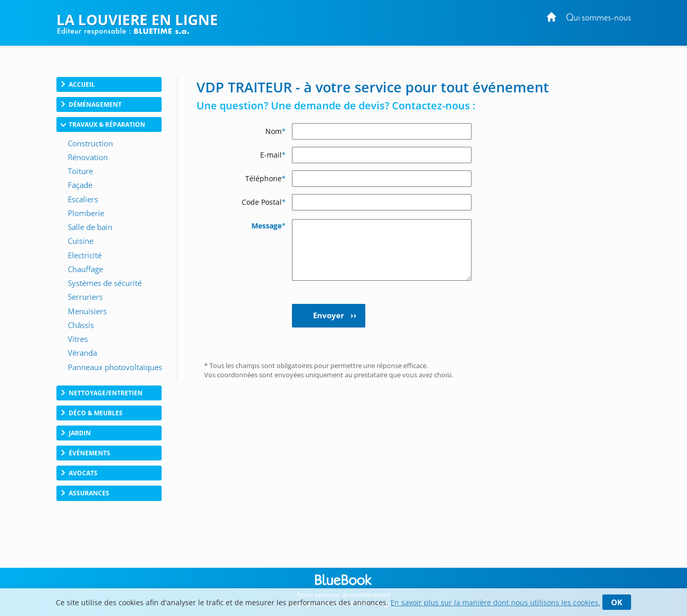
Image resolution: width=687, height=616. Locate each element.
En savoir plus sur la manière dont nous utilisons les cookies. (495, 602)
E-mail (273, 155)
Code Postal (264, 202)
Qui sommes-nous (598, 18)
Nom (276, 131)
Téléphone (266, 178)
